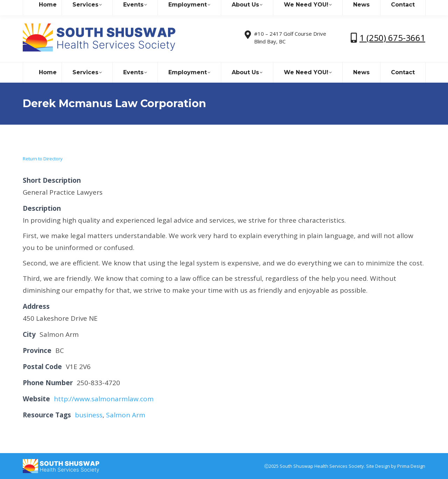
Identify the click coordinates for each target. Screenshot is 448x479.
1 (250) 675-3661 (392, 38)
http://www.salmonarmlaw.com (104, 399)
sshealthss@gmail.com (84, 6)
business (89, 415)
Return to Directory (43, 159)
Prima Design (411, 466)
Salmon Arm (126, 415)
